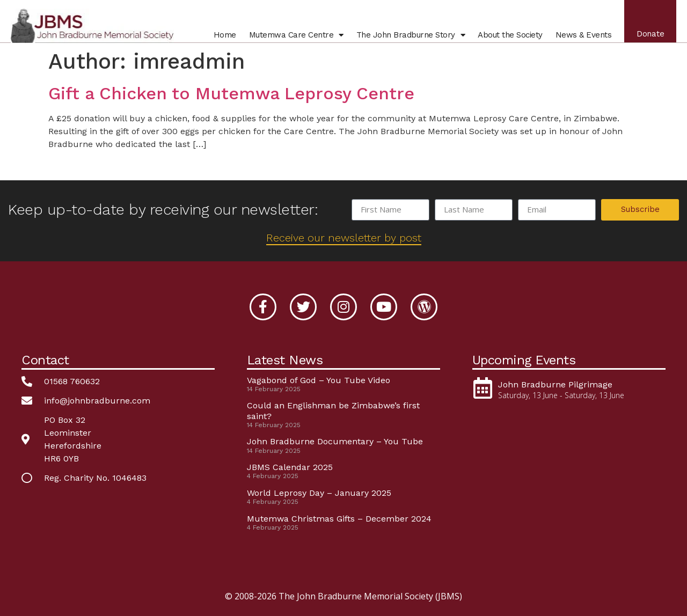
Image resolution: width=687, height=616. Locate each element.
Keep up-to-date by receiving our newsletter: (163, 210)
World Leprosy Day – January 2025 (319, 493)
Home (223, 36)
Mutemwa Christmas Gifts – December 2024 (339, 519)
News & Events (582, 36)
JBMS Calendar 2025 (290, 467)
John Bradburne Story (409, 36)
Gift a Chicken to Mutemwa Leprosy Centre (231, 93)
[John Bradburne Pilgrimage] (483, 388)
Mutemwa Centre (295, 36)
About (509, 36)
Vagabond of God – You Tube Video (319, 380)
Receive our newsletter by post (344, 238)
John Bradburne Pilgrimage (555, 384)
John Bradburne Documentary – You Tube (335, 441)
